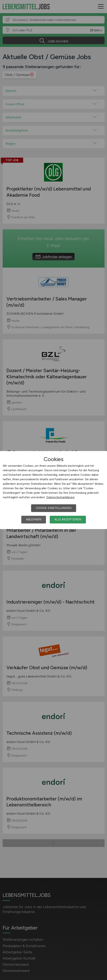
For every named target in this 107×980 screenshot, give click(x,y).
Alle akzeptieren (68, 519)
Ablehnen (34, 519)
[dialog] (53, 490)
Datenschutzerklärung (60, 497)
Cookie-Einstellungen (54, 508)
